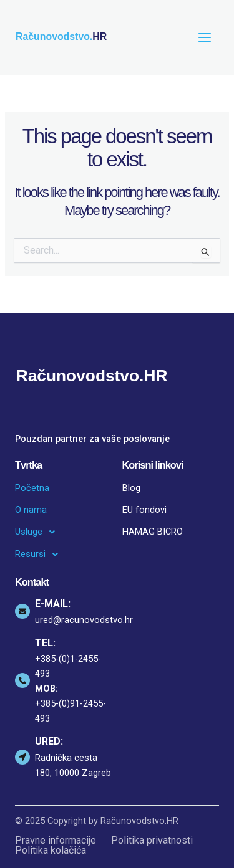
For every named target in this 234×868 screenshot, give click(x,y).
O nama (31, 510)
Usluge (38, 532)
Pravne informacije (56, 841)
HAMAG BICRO (153, 532)
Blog (131, 488)
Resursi (40, 555)
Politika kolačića (51, 851)
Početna (32, 488)
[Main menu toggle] (205, 37)
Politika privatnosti (152, 841)
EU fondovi (144, 510)
